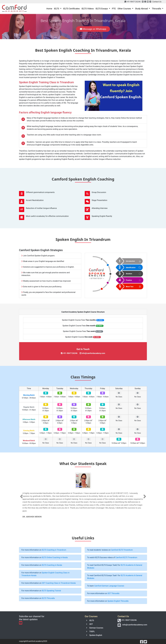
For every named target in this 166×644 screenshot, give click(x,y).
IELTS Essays (102, 9)
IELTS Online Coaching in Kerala (55, 557)
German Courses (96, 628)
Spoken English (96, 635)
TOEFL (92, 632)
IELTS (57, 9)
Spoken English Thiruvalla (118, 601)
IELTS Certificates (71, 9)
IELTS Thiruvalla (48, 598)
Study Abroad (142, 9)
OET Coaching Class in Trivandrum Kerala (59, 583)
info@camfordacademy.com (135, 625)
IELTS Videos (88, 9)
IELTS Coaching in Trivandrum (54, 550)
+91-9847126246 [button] (133, 2)
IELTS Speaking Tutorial (51, 591)
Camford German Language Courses (109, 586)
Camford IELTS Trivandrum (122, 550)
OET (91, 624)
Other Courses (125, 9)
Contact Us (157, 2)
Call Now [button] (66, 29)
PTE (114, 9)
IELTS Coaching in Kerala (52, 565)
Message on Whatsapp (93, 28)
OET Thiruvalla (113, 593)
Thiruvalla (157, 9)
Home (49, 9)
